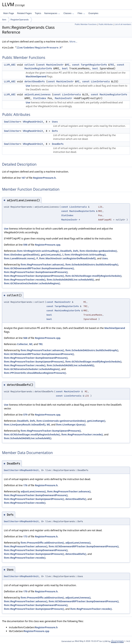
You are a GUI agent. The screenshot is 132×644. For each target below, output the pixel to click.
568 (25, 338)
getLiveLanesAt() (51, 255)
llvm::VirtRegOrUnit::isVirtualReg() (85, 255)
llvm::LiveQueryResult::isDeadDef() (25, 425)
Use (28, 86)
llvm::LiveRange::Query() (71, 425)
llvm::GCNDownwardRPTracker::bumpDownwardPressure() (39, 268)
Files (81, 13)
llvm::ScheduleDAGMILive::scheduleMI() (70, 280)
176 (25, 485)
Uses (55, 122)
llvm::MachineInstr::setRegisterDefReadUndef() (68, 258)
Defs (55, 131)
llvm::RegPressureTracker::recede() (25, 280)
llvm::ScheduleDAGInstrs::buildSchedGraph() (92, 264)
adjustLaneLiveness (38, 94)
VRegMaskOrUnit (33, 122)
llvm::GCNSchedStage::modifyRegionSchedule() (93, 276)
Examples (93, 13)
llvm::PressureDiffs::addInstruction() (42, 543)
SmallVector (12, 122)
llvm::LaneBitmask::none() (20, 258)
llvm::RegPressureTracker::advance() (42, 264)
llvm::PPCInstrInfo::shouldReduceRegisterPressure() (35, 373)
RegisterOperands (20, 20)
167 (23, 178)
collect (30, 65)
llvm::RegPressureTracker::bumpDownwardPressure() (36, 272)
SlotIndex (40, 98)
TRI (112, 65)
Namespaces (52, 13)
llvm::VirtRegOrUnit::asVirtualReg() (38, 251)
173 (25, 536)
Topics (38, 13)
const (41, 65)
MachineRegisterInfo (38, 68)
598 (25, 245)
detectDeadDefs (35, 81)
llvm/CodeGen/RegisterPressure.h (39, 48)
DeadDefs (58, 144)
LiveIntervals (100, 81)
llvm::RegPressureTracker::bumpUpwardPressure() (34, 276)
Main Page (9, 13)
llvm (4, 20)
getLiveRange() (96, 421)
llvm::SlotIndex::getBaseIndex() (98, 251)
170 (25, 591)
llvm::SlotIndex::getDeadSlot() (22, 255)
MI (68, 65)
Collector (22, 344)
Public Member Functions (86, 24)
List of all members (123, 24)
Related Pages (24, 13)
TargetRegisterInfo (94, 65)
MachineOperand (36, 76)
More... (73, 42)
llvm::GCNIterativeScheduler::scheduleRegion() (32, 283)
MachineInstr (55, 65)
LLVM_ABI (10, 65)
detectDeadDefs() (76, 499)
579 (25, 415)
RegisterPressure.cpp (48, 245)
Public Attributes (106, 24)
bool (65, 68)
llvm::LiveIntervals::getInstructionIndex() (61, 421)
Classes (69, 13)
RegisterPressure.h (44, 178)
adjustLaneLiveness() (33, 491)
